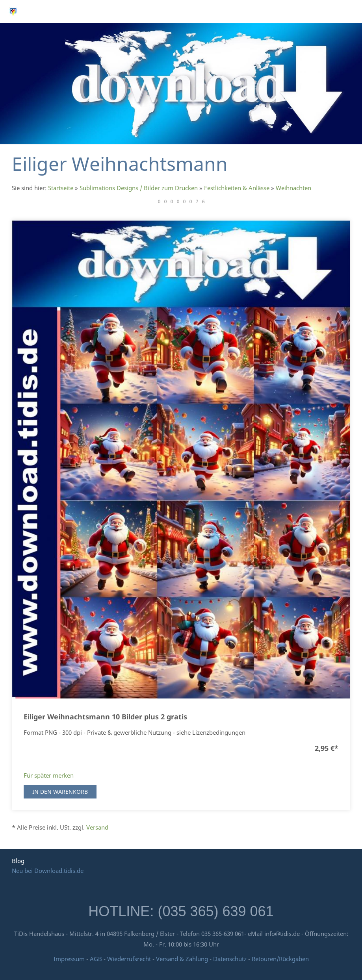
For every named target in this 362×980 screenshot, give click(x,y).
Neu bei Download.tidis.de (48, 871)
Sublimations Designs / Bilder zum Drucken (139, 188)
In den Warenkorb (60, 792)
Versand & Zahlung (183, 959)
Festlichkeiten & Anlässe (237, 188)
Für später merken (49, 775)
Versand (97, 827)
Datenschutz (230, 959)
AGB (96, 959)
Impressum (69, 959)
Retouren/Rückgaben (280, 959)
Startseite (61, 188)
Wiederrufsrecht (129, 959)
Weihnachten (293, 188)
